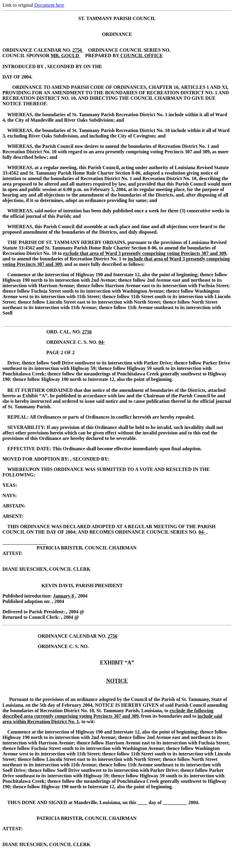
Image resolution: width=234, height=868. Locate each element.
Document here (49, 5)
